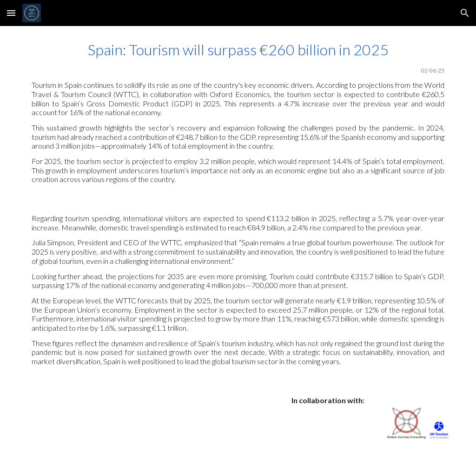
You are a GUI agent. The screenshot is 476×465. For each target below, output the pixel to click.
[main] (238, 112)
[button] (11, 13)
